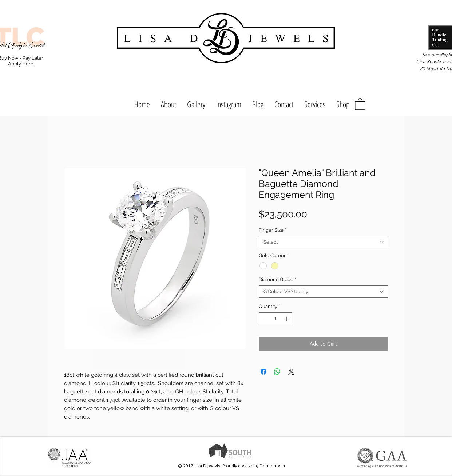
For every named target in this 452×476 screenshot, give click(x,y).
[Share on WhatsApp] (277, 372)
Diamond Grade (277, 279)
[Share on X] (291, 372)
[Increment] (287, 319)
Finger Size (273, 230)
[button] (360, 104)
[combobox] (323, 242)
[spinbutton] (276, 319)
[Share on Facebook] (263, 372)
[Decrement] (264, 319)
